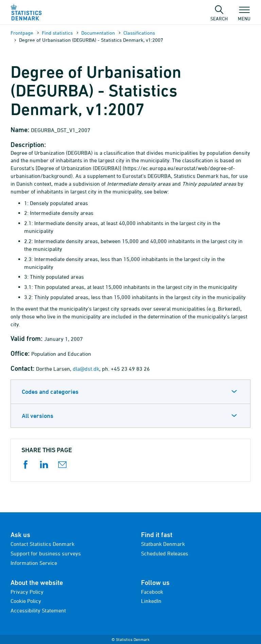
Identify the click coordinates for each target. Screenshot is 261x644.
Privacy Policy (27, 592)
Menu (244, 15)
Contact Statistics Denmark (42, 544)
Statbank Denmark (163, 544)
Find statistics (57, 33)
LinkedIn (151, 601)
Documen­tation (98, 33)
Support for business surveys (46, 553)
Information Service (34, 563)
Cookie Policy (26, 601)
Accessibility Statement (38, 610)
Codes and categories (50, 392)
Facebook (152, 592)
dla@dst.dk (86, 369)
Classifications (139, 33)
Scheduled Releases (165, 553)
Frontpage (22, 33)
